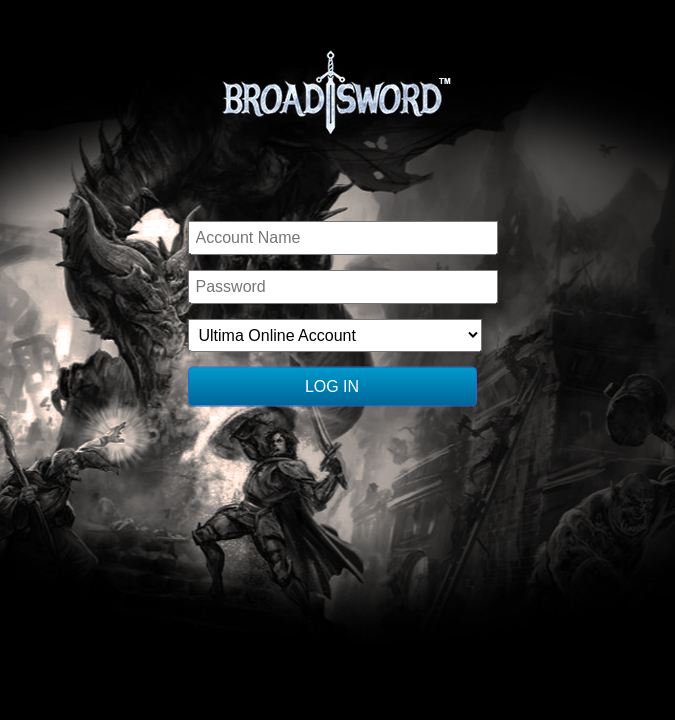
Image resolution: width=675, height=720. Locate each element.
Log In (332, 386)
